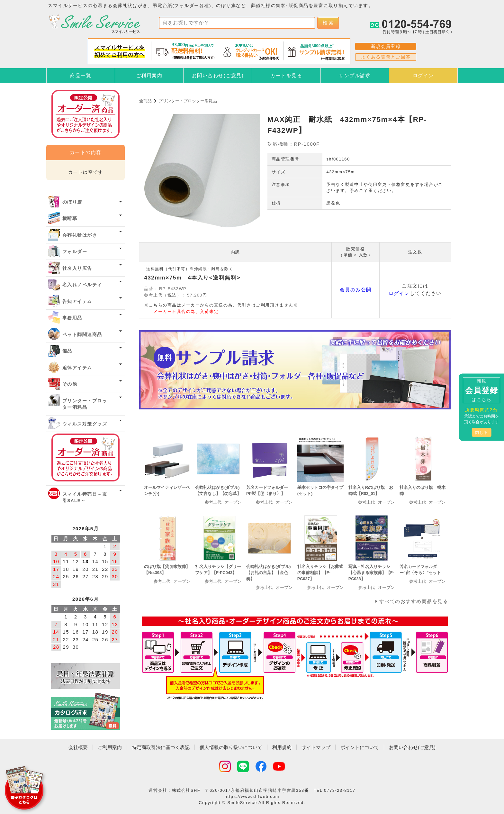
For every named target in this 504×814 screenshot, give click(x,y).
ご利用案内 (149, 75)
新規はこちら (482, 390)
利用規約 (282, 747)
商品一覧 (81, 75)
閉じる (482, 432)
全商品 (145, 101)
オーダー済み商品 (85, 457)
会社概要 (78, 747)
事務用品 (72, 318)
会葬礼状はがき (80, 235)
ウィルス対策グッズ (85, 424)
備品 (67, 351)
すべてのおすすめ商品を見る (414, 601)
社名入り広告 (77, 268)
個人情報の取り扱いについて (231, 747)
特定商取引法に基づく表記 (161, 747)
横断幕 (70, 219)
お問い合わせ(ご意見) (218, 75)
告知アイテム (77, 302)
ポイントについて (360, 747)
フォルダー (75, 252)
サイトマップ (316, 747)
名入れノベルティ (82, 285)
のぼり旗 (72, 202)
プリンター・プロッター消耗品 (188, 101)
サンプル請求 (355, 75)
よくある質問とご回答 (386, 57)
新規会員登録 (386, 46)
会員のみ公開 (356, 290)
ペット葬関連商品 (82, 335)
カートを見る (286, 75)
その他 (70, 384)
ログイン (423, 75)
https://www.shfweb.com (252, 796)
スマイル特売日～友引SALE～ (85, 497)
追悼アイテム (77, 368)
